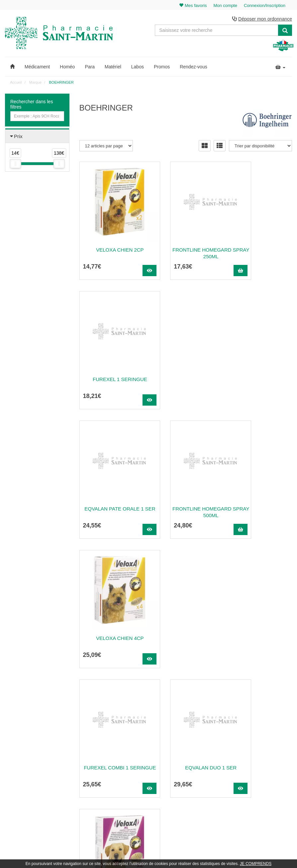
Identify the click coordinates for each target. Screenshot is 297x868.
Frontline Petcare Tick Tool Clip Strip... (112, 627)
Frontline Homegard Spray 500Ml (186, 368)
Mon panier (262, 736)
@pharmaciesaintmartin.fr (111, 743)
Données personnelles (198, 793)
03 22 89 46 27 (95, 736)
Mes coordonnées (268, 757)
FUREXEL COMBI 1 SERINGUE (112, 497)
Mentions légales (193, 779)
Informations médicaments (201, 764)
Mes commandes (268, 750)
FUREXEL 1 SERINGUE (260, 235)
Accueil (16, 83)
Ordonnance (189, 750)
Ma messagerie (266, 764)
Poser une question (195, 757)
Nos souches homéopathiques (106, 787)
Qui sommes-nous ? (196, 743)
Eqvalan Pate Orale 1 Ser (112, 368)
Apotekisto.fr (222, 854)
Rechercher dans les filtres (32, 105)
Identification (264, 743)
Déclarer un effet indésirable (203, 772)
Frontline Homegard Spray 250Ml (186, 238)
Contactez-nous (192, 736)
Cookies (185, 801)
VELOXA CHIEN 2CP (111, 235)
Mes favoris (263, 772)
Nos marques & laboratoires (104, 795)
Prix (18, 137)
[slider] (15, 165)
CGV (182, 786)
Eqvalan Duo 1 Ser (186, 494)
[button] (12, 68)
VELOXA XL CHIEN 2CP (260, 494)
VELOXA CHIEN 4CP (260, 364)
